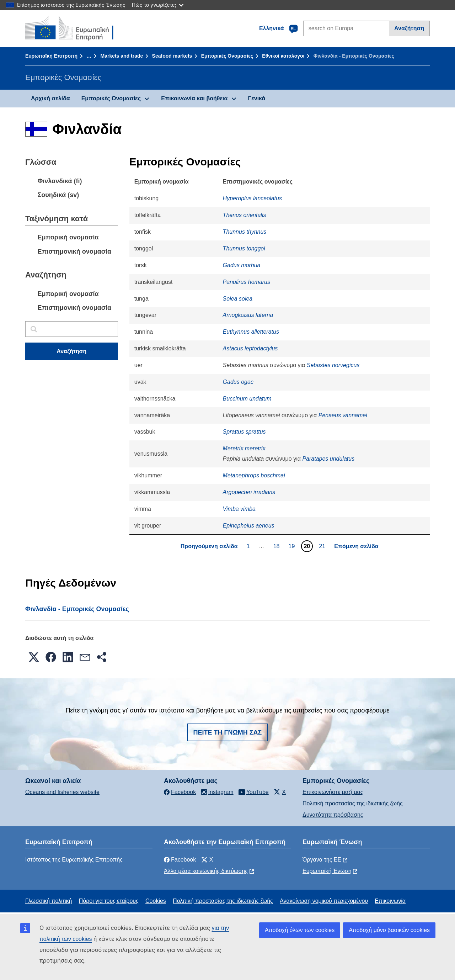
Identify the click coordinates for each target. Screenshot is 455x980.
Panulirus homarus (247, 282)
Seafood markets (172, 56)
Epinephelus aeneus (249, 526)
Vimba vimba (239, 509)
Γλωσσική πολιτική (49, 901)
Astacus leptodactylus (250, 348)
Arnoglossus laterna (248, 315)
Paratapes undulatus (328, 459)
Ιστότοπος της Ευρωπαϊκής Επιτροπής (74, 860)
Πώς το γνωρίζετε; (158, 5)
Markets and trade (122, 56)
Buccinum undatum (247, 399)
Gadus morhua (242, 265)
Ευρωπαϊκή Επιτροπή (51, 56)
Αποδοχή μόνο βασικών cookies (389, 930)
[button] (34, 657)
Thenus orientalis (245, 215)
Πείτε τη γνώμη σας (228, 732)
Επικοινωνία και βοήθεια (194, 98)
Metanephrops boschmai (254, 475)
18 (277, 546)
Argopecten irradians (249, 492)
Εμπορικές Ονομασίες (227, 56)
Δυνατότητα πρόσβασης (333, 815)
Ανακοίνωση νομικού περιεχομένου (324, 901)
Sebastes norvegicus (333, 365)
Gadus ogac (238, 382)
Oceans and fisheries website (62, 792)
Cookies (156, 901)
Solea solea (238, 299)
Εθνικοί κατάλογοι (283, 56)
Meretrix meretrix (244, 448)
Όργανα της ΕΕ (322, 860)
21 (323, 546)
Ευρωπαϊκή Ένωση (327, 871)
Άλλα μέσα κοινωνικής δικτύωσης (206, 871)
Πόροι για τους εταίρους (109, 901)
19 (293, 546)
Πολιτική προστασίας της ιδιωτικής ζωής (353, 803)
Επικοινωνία (390, 901)
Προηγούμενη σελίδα (209, 546)
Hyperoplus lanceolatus (252, 198)
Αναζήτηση (409, 28)
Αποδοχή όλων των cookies (300, 930)
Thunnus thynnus (245, 232)
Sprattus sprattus (244, 432)
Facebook (180, 860)
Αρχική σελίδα (50, 98)
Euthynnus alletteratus (251, 332)
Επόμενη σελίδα (356, 546)
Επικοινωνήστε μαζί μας (333, 792)
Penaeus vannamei (343, 415)
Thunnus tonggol (244, 248)
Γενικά (257, 98)
